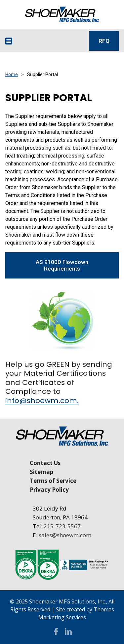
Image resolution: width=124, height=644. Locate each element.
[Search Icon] (71, 41)
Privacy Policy (49, 490)
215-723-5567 (62, 526)
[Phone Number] (51, 41)
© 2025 (20, 601)
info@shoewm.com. (42, 401)
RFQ (104, 41)
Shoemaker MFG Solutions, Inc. (67, 601)
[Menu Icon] (9, 41)
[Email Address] (30, 41)
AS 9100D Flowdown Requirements (62, 265)
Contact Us (45, 463)
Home (12, 74)
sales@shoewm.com (65, 535)
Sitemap (41, 472)
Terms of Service (53, 481)
